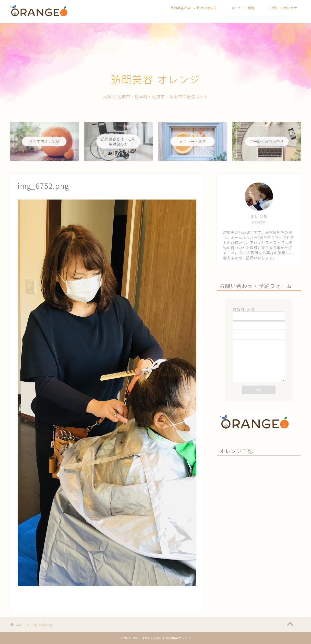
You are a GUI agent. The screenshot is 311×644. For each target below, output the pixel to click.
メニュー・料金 (243, 8)
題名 (259, 331)
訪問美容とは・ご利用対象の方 (195, 8)
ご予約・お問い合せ (282, 8)
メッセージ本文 (259, 366)
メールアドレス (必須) (259, 322)
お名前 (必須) (259, 313)
